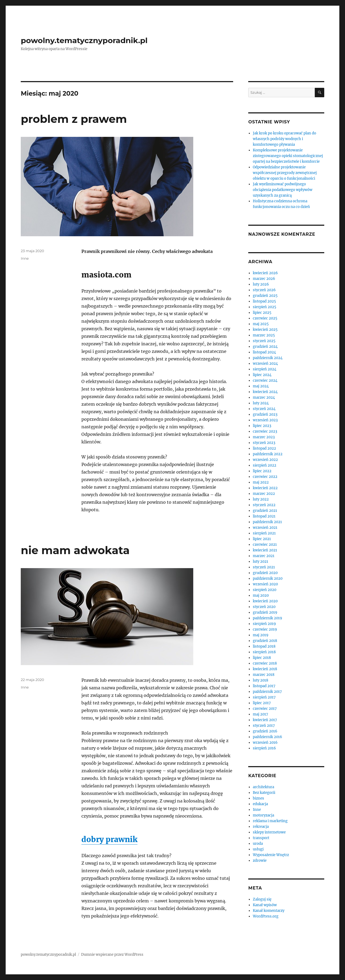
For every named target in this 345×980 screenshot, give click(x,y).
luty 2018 (261, 680)
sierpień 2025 (265, 307)
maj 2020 (261, 595)
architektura (263, 787)
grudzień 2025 (265, 296)
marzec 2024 (264, 397)
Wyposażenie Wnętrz (271, 855)
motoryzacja (263, 815)
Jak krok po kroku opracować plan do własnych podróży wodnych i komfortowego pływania (284, 139)
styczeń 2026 (264, 290)
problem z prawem (74, 119)
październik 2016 (268, 737)
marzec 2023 (264, 437)
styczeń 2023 (264, 443)
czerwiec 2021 (265, 545)
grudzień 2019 (265, 612)
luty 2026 (261, 284)
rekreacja (261, 827)
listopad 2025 (264, 301)
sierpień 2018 (264, 652)
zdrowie (260, 861)
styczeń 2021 (264, 567)
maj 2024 (261, 386)
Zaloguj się (262, 899)
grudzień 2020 (265, 573)
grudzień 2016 (265, 731)
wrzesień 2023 (265, 420)
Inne (25, 258)
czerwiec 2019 (265, 629)
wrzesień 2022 (265, 460)
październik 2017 (267, 692)
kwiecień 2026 (265, 273)
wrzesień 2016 (265, 743)
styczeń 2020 (264, 607)
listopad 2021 (264, 516)
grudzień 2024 (265, 347)
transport (261, 838)
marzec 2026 (264, 279)
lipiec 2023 (262, 426)
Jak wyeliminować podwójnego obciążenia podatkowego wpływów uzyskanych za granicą (283, 190)
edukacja (260, 804)
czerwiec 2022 (265, 477)
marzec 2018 (264, 675)
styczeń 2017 (264, 726)
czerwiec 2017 (265, 709)
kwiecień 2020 (265, 601)
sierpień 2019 (264, 624)
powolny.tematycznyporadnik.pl (84, 40)
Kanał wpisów (265, 905)
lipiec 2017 (262, 703)
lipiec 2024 (262, 375)
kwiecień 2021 (265, 550)
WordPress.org (266, 916)
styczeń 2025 (264, 341)
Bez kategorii (264, 793)
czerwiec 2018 (265, 663)
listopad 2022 (264, 448)
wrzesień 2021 (265, 528)
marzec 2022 (264, 494)
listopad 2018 (264, 646)
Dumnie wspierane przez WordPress (112, 955)
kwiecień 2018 (265, 669)
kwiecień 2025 (265, 330)
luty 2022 (261, 499)
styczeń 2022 (264, 505)
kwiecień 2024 (265, 392)
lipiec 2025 (262, 313)
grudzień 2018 (265, 641)
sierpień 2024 (265, 369)
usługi (258, 849)
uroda (258, 844)
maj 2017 (261, 714)
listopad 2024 (264, 352)
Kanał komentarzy (269, 911)
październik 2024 (268, 358)
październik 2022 (268, 454)
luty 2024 (261, 403)
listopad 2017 (264, 686)
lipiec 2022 (262, 471)
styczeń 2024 (264, 409)
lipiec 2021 (262, 539)
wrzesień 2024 (265, 364)
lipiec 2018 (262, 658)
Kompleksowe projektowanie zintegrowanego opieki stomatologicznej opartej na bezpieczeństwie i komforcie (288, 156)
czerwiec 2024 (265, 380)
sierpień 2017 (264, 697)
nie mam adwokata (75, 550)
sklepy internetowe (269, 832)
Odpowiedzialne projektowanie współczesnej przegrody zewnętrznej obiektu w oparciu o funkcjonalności (285, 173)
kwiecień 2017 (265, 720)
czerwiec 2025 (265, 318)
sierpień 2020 (265, 590)
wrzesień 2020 (265, 584)
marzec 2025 (264, 335)
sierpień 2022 (265, 465)
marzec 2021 (264, 556)
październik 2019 (268, 618)
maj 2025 (261, 324)
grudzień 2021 (265, 511)
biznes (258, 798)
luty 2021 (261, 562)
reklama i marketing (270, 821)
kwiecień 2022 (265, 488)
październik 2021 (267, 522)
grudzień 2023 (265, 414)
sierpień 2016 (264, 748)
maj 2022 (261, 482)
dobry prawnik (109, 839)
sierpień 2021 (264, 533)
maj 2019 (261, 635)
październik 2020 (268, 578)
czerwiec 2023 (265, 431)
